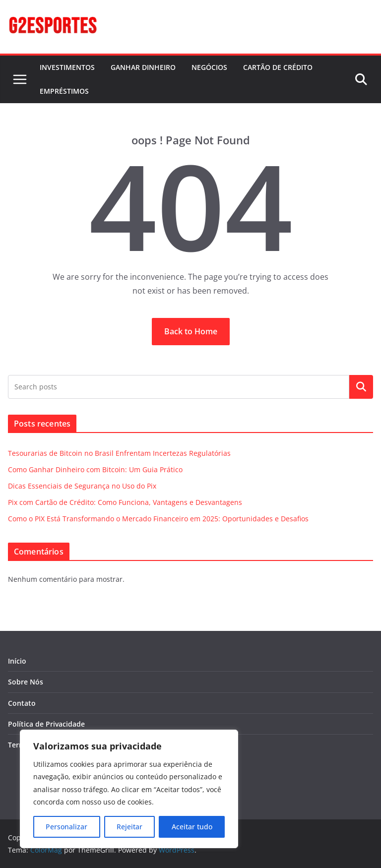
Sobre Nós (26, 682)
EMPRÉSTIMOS (64, 91)
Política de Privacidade (46, 724)
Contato (22, 703)
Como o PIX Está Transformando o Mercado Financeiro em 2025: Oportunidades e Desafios (158, 519)
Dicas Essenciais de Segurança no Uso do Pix (82, 486)
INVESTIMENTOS (67, 67)
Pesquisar (361, 387)
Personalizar (66, 827)
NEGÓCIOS (209, 67)
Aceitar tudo (192, 827)
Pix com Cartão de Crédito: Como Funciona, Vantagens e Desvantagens (125, 502)
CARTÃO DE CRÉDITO (278, 67)
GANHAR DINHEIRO (143, 67)
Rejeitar (129, 827)
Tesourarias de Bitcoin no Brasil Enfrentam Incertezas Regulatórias (119, 453)
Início (17, 661)
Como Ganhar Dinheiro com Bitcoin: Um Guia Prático (95, 469)
